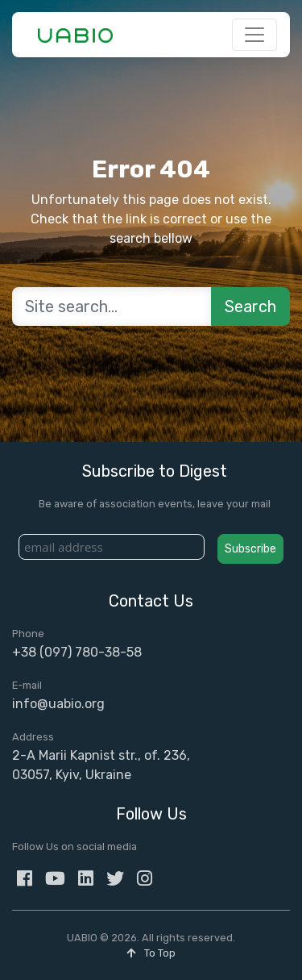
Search (250, 307)
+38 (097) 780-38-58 (77, 652)
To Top (151, 953)
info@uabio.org (58, 704)
